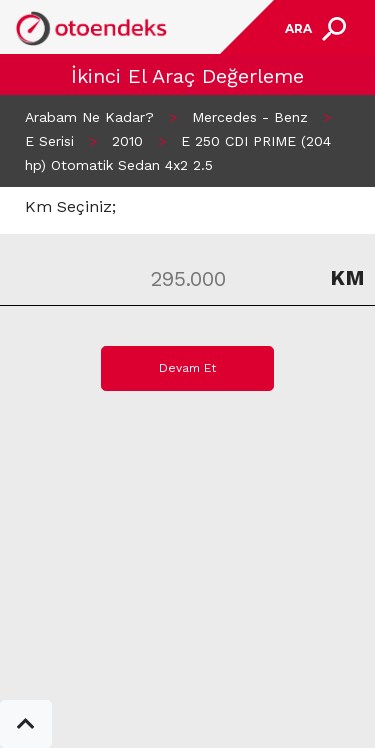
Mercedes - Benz (250, 117)
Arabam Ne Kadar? (89, 117)
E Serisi (49, 141)
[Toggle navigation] (313, 28)
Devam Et (187, 368)
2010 (127, 141)
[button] (26, 724)
